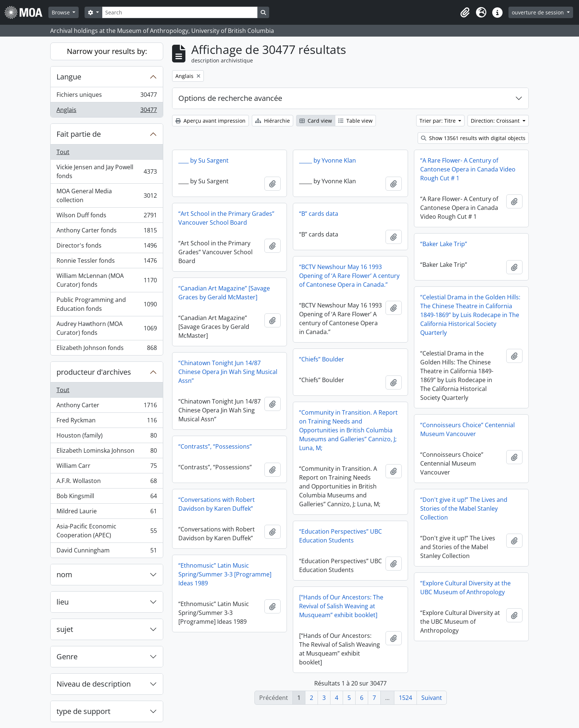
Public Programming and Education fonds (107, 304)
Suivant (432, 698)
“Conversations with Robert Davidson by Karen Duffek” (217, 504)
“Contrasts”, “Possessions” (215, 446)
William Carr (107, 467)
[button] (465, 13)
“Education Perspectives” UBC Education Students (340, 536)
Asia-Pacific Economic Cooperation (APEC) (107, 531)
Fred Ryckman (107, 422)
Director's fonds (107, 247)
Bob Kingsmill (107, 498)
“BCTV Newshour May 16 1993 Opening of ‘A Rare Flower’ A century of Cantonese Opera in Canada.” (349, 276)
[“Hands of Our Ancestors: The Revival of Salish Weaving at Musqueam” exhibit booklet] (341, 606)
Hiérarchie (273, 121)
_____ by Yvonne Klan (328, 160)
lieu (63, 602)
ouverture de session (539, 12)
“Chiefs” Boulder (322, 359)
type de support (83, 711)
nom (64, 574)
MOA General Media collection (107, 195)
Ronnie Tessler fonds (107, 262)
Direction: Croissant (496, 121)
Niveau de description (94, 684)
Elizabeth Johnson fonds (107, 349)
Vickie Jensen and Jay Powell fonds (107, 171)
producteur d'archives (94, 372)
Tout (63, 152)
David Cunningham (107, 552)
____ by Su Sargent (203, 160)
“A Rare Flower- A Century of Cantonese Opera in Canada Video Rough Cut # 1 (468, 169)
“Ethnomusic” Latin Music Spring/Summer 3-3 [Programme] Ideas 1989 (225, 574)
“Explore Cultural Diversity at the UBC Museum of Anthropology (465, 588)
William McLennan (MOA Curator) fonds (107, 280)
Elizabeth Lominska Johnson (107, 452)
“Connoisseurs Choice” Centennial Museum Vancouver (467, 429)
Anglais (107, 111)
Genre (67, 656)
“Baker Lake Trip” (444, 244)
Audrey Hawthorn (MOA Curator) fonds (107, 328)
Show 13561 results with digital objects (473, 138)
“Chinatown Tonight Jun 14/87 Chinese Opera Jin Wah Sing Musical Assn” (228, 372)
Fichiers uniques (107, 96)
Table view (355, 121)
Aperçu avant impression (210, 121)
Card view (316, 121)
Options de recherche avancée (230, 98)
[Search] (180, 12)
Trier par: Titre (438, 121)
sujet (65, 629)
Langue (69, 77)
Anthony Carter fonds (107, 232)
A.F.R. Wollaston (107, 482)
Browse (61, 12)
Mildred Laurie (107, 513)
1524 (405, 698)
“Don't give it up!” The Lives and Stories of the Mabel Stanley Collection (464, 508)
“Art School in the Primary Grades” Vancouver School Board (226, 218)
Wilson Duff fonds (107, 217)
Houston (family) (107, 437)
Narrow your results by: (107, 51)
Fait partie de (79, 134)
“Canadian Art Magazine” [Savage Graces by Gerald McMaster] (224, 293)
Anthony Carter (107, 407)
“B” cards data (319, 214)
